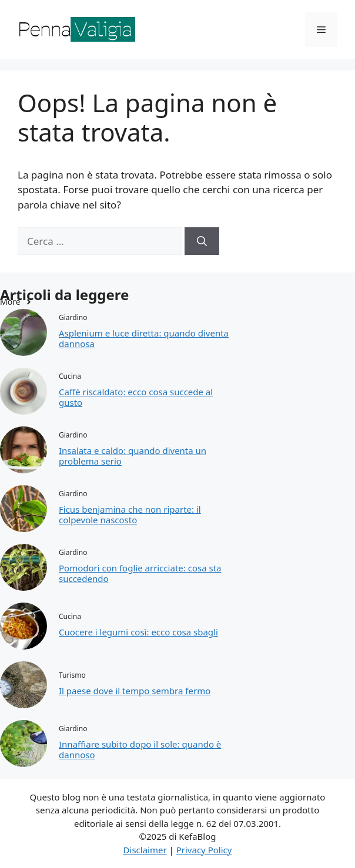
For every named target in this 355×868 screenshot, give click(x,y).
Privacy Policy (204, 850)
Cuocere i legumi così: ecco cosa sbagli (138, 632)
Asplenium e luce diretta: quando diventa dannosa (144, 338)
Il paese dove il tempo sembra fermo (135, 691)
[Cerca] (202, 241)
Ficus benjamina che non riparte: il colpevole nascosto (130, 514)
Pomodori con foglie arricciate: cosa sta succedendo (140, 573)
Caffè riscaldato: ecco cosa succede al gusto (136, 397)
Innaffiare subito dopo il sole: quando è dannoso (140, 749)
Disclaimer (145, 850)
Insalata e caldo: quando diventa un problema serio (133, 456)
